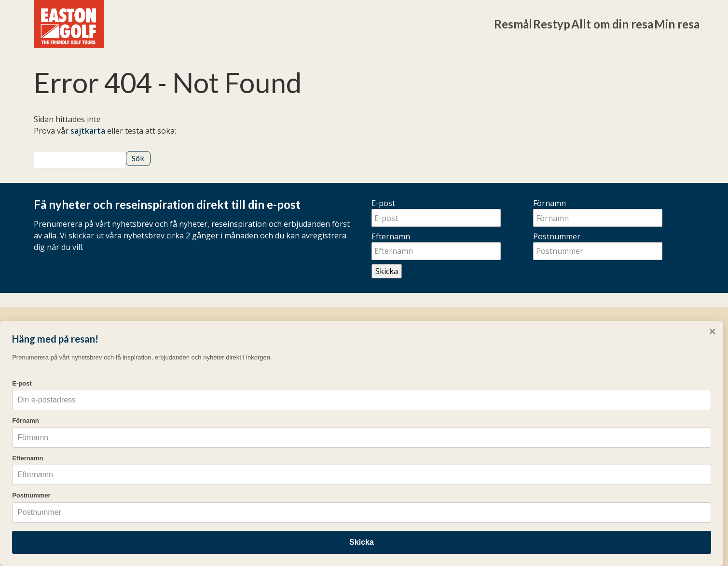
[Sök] (671, 24)
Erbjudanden (395, 413)
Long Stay (221, 398)
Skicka (387, 271)
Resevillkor (396, 442)
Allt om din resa (527, 24)
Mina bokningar (401, 369)
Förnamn (549, 203)
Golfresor (228, 347)
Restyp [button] (440, 24)
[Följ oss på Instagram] (553, 372)
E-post (383, 203)
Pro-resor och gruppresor (250, 442)
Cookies (576, 503)
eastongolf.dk (396, 459)
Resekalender (396, 398)
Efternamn (391, 236)
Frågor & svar (396, 384)
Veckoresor (223, 384)
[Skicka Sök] (138, 159)
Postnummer (557, 236)
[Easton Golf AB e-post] (494, 503)
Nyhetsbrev (393, 427)
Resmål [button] (376, 24)
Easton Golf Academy (240, 427)
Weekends (221, 413)
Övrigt (389, 347)
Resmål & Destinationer (245, 369)
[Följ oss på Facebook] (543, 372)
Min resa (618, 24)
